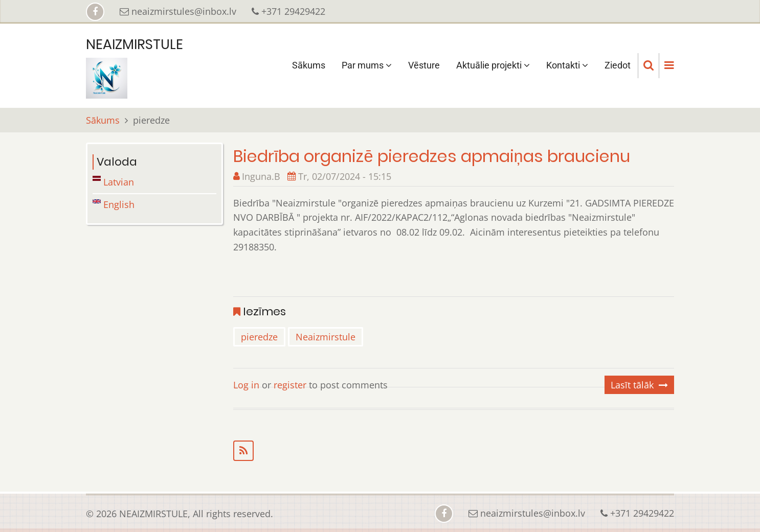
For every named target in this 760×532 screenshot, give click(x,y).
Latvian (113, 182)
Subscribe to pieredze (454, 451)
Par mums (367, 65)
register (290, 385)
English (114, 204)
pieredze (259, 337)
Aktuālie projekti (493, 65)
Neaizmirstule (326, 337)
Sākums (309, 65)
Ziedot (618, 65)
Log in (246, 385)
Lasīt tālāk (632, 385)
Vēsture (424, 65)
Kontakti (567, 65)
